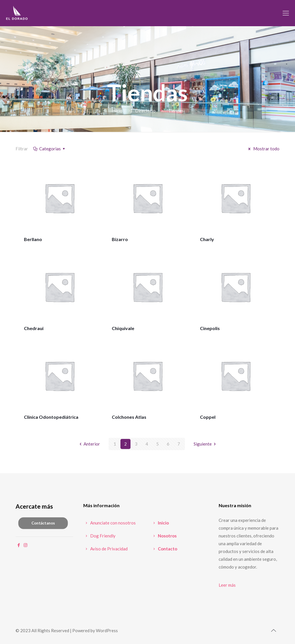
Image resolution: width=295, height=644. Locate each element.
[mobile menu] (286, 13)
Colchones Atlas (129, 417)
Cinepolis (210, 328)
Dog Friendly (99, 536)
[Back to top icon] (273, 630)
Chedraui (34, 328)
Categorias (50, 149)
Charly (207, 239)
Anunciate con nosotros (109, 523)
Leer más (227, 585)
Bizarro (120, 239)
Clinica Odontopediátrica (51, 417)
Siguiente (206, 444)
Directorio (145, 111)
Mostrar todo (263, 149)
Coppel (208, 417)
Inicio (117, 111)
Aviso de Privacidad (105, 549)
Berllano (33, 239)
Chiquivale (123, 328)
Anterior (89, 444)
